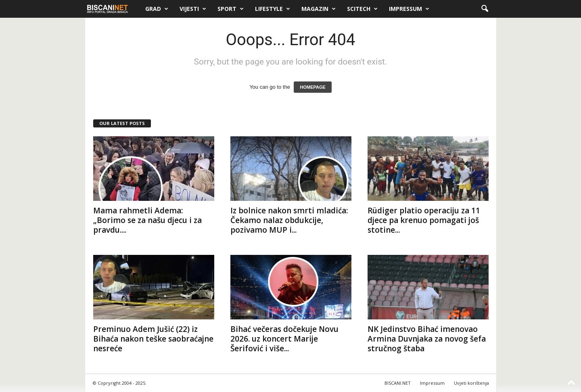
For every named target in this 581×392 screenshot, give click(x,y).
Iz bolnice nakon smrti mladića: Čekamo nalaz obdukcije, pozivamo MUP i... (289, 220)
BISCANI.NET (398, 383)
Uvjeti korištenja (471, 383)
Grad (157, 9)
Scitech (362, 9)
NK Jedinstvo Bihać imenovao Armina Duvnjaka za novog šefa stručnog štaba (427, 339)
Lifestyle (273, 9)
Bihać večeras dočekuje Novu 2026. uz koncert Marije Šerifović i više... (284, 339)
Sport (231, 9)
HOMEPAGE (312, 87)
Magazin (319, 9)
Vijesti (193, 9)
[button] (485, 9)
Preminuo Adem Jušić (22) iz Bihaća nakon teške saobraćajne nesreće (153, 339)
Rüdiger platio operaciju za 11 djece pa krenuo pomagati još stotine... (424, 220)
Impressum (409, 9)
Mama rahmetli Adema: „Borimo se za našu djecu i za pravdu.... (147, 220)
